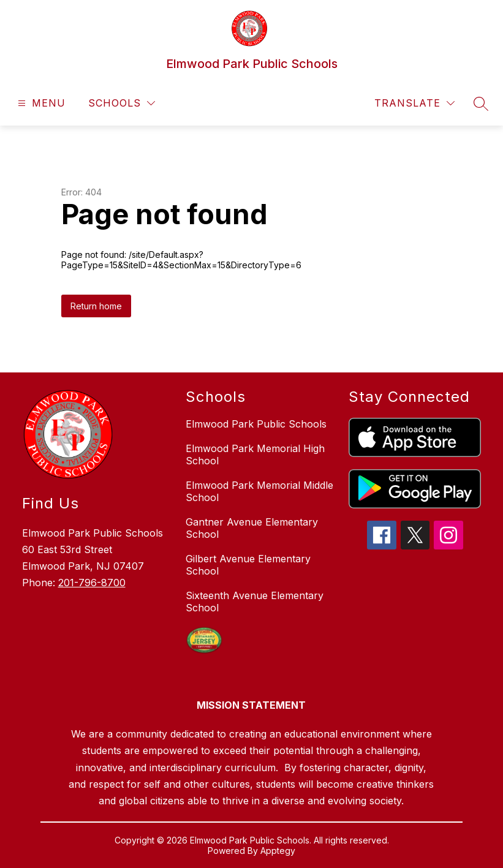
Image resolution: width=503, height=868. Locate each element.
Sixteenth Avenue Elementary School (255, 602)
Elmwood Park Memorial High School (255, 455)
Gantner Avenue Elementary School (252, 528)
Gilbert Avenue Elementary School (248, 565)
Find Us (51, 503)
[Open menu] (40, 103)
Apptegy (278, 851)
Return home (96, 306)
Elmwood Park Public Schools (256, 424)
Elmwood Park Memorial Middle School (259, 491)
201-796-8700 (92, 583)
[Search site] (481, 104)
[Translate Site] (414, 103)
